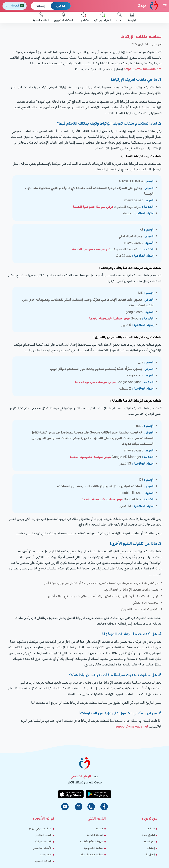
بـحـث (119, 17)
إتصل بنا (150, 855)
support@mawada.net (132, 727)
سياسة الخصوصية (93, 848)
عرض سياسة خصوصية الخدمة (93, 207)
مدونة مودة (149, 842)
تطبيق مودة (148, 835)
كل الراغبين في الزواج (40, 829)
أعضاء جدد (84, 17)
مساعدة (99, 829)
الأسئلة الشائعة (95, 835)
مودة (148, 6)
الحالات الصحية (41, 17)
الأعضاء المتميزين (63, 17)
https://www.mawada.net (143, 69)
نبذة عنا (151, 829)
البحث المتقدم (44, 835)
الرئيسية (132, 17)
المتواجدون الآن (103, 17)
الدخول (61, 6)
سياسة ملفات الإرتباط (92, 855)
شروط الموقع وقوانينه (92, 842)
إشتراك (41, 6)
